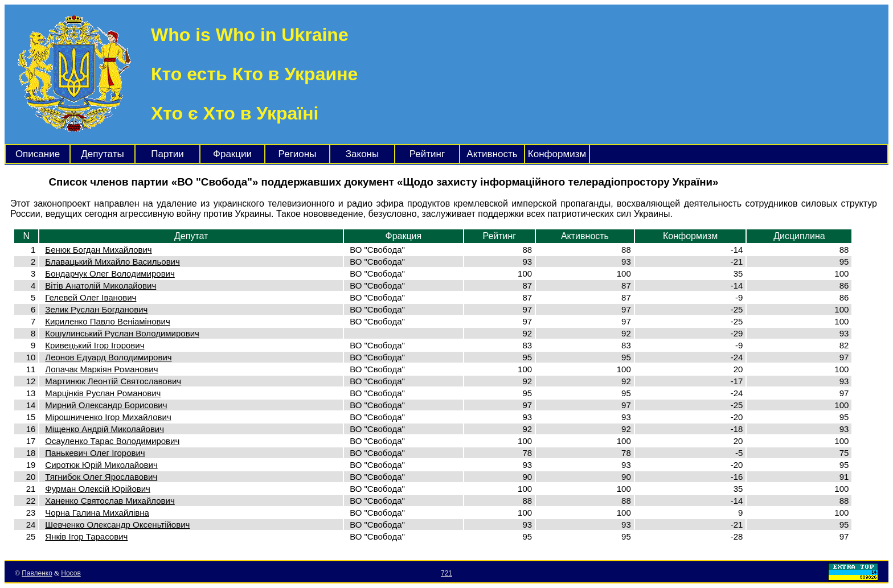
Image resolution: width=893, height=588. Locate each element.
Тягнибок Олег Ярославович (101, 477)
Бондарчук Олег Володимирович (110, 274)
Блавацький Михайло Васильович (112, 262)
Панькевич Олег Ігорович (95, 453)
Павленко (37, 573)
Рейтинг (427, 154)
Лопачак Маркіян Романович (101, 369)
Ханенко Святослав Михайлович (110, 501)
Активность (492, 154)
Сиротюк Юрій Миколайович (101, 465)
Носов (71, 573)
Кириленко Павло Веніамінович (107, 321)
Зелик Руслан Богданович (96, 309)
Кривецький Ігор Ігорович (95, 345)
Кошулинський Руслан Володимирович (122, 333)
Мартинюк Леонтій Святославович (113, 381)
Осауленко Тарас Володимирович (112, 441)
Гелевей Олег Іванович (91, 297)
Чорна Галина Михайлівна (97, 513)
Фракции (232, 154)
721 (446, 573)
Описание (38, 154)
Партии (167, 154)
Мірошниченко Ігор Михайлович (108, 417)
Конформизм (557, 154)
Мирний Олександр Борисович (106, 405)
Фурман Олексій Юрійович (98, 489)
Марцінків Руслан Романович (103, 393)
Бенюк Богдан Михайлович (98, 250)
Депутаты (102, 154)
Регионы (298, 154)
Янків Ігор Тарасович (86, 536)
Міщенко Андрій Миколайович (105, 429)
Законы (362, 154)
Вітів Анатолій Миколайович (101, 285)
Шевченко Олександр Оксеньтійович (117, 525)
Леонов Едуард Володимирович (108, 357)
